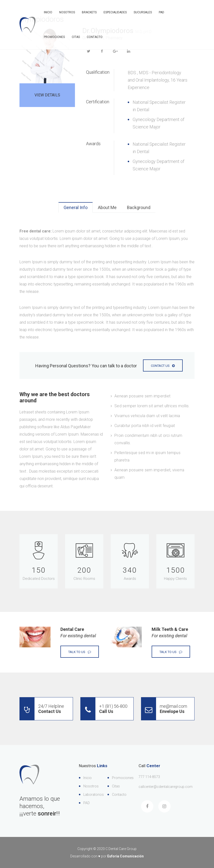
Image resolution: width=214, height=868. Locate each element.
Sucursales (143, 12)
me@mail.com (164, 709)
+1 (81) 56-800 (104, 709)
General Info (76, 207)
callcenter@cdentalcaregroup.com (166, 787)
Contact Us (163, 366)
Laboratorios (94, 795)
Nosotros (67, 12)
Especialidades (115, 12)
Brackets (89, 12)
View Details (47, 95)
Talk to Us (80, 652)
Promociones (54, 37)
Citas (76, 37)
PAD (161, 12)
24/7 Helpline (42, 709)
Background (139, 207)
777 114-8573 (149, 777)
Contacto (95, 37)
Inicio (48, 12)
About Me (107, 207)
